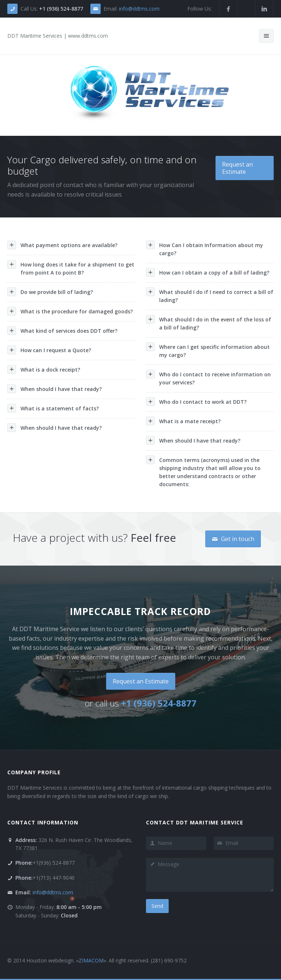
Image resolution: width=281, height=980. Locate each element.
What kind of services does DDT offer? (62, 331)
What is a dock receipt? (44, 369)
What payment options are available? (62, 245)
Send (157, 906)
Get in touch (233, 539)
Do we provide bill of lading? (50, 292)
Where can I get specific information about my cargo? (208, 350)
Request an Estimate (237, 168)
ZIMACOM (91, 960)
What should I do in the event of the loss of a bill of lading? (209, 323)
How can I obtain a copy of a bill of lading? (208, 272)
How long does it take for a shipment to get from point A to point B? (71, 268)
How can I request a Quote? (49, 350)
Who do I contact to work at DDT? (196, 402)
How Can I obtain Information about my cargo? (205, 249)
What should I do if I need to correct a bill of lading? (210, 295)
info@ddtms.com (139, 9)
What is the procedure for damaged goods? (70, 311)
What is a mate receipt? (183, 421)
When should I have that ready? (55, 389)
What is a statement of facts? (53, 408)
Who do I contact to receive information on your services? (208, 378)
